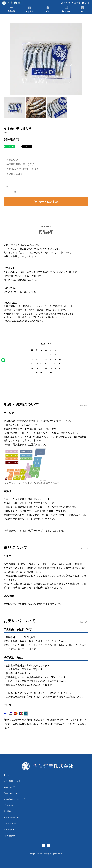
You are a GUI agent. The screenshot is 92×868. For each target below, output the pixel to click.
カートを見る (9, 830)
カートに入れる (46, 202)
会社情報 (7, 811)
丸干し (15, 15)
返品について (13, 160)
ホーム (6, 775)
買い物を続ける (14, 174)
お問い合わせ (9, 836)
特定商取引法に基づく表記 (20, 164)
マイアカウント (10, 824)
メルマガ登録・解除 (12, 817)
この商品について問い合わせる (23, 169)
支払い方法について (12, 793)
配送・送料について (12, 781)
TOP (7, 15)
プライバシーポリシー (13, 805)
